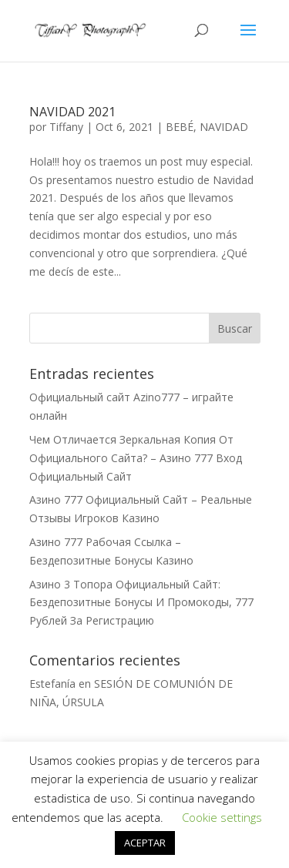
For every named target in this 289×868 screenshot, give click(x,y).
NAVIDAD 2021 (72, 112)
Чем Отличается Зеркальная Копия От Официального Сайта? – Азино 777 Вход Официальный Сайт (136, 458)
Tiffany (66, 127)
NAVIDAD (224, 127)
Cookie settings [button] (222, 817)
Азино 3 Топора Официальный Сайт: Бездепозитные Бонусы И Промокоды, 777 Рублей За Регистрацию (141, 603)
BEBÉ (180, 127)
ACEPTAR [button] (145, 843)
